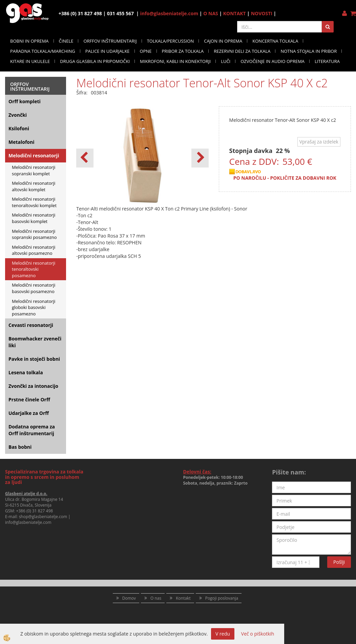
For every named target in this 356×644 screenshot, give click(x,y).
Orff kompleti (25, 101)
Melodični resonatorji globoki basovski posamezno (34, 307)
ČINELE (66, 41)
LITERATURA (327, 61)
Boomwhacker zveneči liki (35, 342)
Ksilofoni (19, 128)
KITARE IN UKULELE (30, 61)
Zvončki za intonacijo (33, 386)
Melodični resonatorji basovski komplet (34, 218)
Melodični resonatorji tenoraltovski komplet (34, 202)
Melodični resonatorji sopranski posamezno (34, 234)
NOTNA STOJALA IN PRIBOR (309, 51)
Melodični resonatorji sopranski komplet (34, 170)
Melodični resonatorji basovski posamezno (34, 288)
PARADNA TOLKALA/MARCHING (43, 51)
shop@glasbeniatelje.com (43, 517)
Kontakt (183, 598)
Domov (129, 598)
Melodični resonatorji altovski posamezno (34, 250)
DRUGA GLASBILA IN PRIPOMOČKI (95, 61)
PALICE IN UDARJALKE (108, 51)
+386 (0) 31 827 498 (34, 511)
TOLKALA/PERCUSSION (171, 41)
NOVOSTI (262, 13)
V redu (223, 634)
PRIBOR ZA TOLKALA (183, 51)
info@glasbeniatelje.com (169, 13)
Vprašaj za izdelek (319, 142)
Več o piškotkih (258, 634)
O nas (156, 598)
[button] (200, 158)
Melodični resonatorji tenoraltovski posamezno (34, 269)
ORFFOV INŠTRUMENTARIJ (110, 41)
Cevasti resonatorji (31, 325)
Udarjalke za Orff (29, 413)
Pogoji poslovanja (222, 598)
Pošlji (339, 562)
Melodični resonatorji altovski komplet (34, 186)
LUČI (226, 61)
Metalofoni (22, 142)
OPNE (146, 51)
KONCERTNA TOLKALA (275, 41)
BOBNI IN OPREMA (29, 41)
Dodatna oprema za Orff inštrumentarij (32, 430)
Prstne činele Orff (29, 399)
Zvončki (18, 115)
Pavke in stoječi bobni (34, 359)
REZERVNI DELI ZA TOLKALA (242, 51)
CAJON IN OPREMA (223, 41)
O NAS (211, 13)
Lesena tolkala (26, 372)
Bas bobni (20, 447)
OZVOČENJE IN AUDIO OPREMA (273, 61)
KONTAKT (235, 13)
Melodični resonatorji (34, 156)
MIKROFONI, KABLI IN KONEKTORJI (175, 61)
